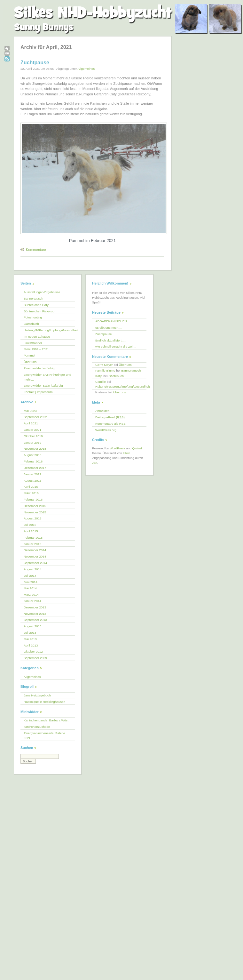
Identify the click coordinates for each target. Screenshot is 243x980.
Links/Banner (33, 343)
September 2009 (35, 658)
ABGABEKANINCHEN (111, 321)
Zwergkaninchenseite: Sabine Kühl (44, 735)
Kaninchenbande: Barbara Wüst (46, 720)
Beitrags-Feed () (110, 417)
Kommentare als (110, 424)
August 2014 (32, 569)
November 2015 (35, 512)
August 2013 (32, 626)
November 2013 (35, 614)
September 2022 (35, 417)
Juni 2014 (31, 582)
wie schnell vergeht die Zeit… (116, 346)
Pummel (29, 355)
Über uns (30, 362)
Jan (95, 463)
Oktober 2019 (33, 436)
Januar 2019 (32, 442)
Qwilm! (137, 448)
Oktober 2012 (33, 651)
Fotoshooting (33, 317)
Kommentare (36, 250)
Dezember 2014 (35, 550)
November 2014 (35, 556)
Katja (99, 376)
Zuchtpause (35, 63)
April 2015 (31, 531)
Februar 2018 (33, 461)
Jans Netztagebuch (37, 695)
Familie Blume (105, 370)
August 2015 (32, 518)
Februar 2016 (33, 499)
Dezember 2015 (35, 506)
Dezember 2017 (35, 468)
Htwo (127, 453)
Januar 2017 (32, 474)
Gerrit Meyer (104, 365)
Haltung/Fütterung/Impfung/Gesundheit (49, 330)
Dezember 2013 (35, 607)
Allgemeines (86, 69)
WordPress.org (106, 430)
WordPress (118, 448)
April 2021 (31, 423)
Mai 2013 (30, 639)
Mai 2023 (30, 411)
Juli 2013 (30, 633)
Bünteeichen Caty (36, 305)
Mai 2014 (30, 588)
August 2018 (32, 455)
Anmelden (102, 411)
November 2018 (35, 449)
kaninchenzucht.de (37, 727)
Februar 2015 (33, 538)
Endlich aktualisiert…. (110, 340)
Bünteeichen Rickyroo (39, 311)
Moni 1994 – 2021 (36, 349)
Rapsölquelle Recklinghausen (44, 702)
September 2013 (35, 620)
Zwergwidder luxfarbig (39, 368)
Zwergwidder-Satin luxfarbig (43, 386)
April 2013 (31, 645)
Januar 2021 (32, 430)
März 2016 (31, 493)
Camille (101, 382)
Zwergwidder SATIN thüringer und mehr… (47, 377)
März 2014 (31, 594)
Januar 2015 (32, 544)
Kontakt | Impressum (38, 392)
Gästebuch (31, 324)
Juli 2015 (30, 525)
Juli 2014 (30, 576)
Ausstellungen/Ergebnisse (42, 292)
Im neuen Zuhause (37, 337)
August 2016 (32, 481)
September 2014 (35, 563)
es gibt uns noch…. (109, 328)
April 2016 (31, 487)
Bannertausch (33, 298)
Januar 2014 (32, 601)
